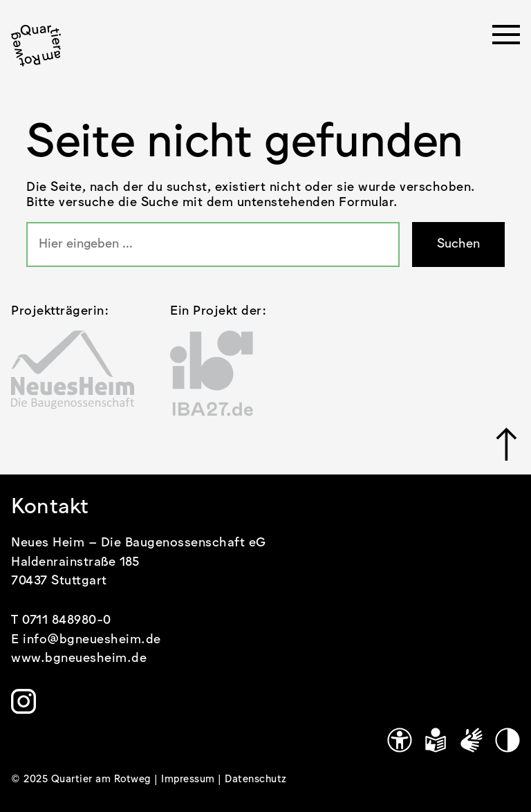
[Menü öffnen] (506, 39)
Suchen (458, 244)
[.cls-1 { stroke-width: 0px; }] (36, 46)
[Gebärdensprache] (472, 740)
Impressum (189, 779)
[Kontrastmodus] (507, 740)
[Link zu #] (508, 444)
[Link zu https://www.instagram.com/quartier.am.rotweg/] (24, 701)
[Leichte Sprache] (436, 740)
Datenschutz (256, 779)
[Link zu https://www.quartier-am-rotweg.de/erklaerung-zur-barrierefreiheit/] (400, 740)
